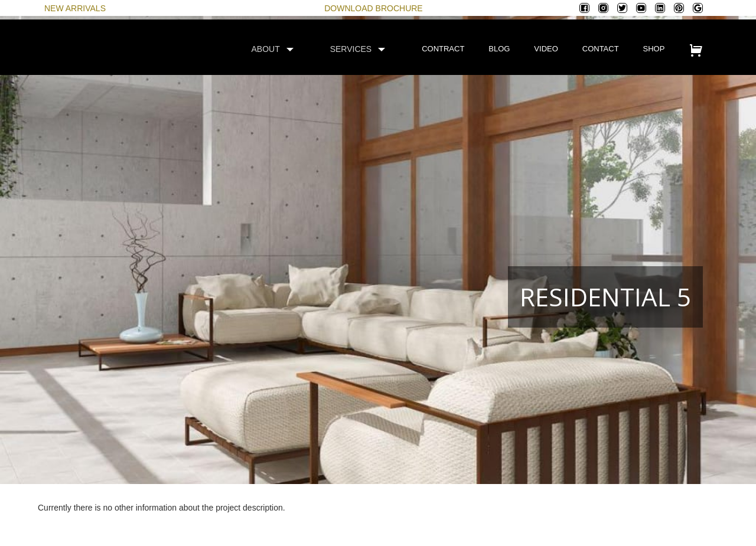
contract (443, 49)
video (546, 49)
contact (601, 49)
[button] (278, 49)
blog (499, 49)
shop (654, 49)
